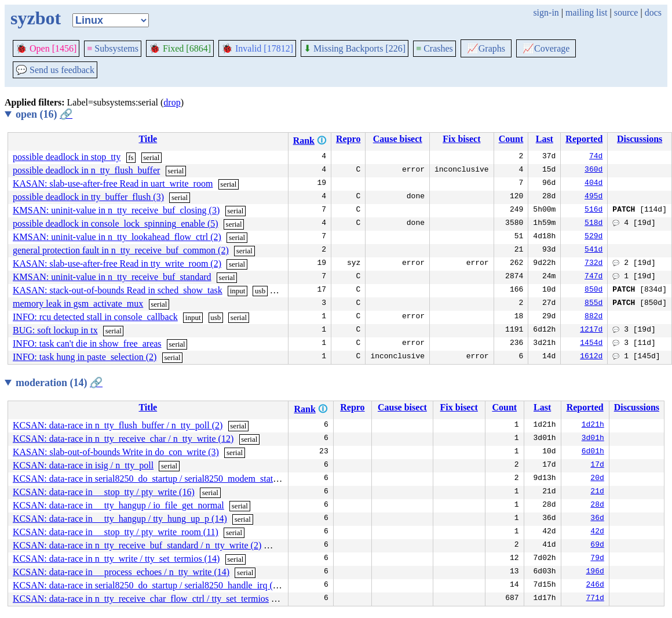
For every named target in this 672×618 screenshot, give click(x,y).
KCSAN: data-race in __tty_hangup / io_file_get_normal (118, 505)
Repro (348, 139)
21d (597, 492)
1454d (591, 344)
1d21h (593, 426)
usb (260, 291)
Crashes (434, 48)
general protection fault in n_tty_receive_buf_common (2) (121, 250)
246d (595, 586)
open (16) (44, 114)
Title (148, 139)
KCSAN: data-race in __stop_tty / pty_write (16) (104, 492)
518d (594, 224)
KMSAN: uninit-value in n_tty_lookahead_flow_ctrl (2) (117, 237)
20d (597, 479)
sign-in (546, 12)
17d (597, 466)
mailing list (586, 12)
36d (597, 519)
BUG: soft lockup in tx (55, 330)
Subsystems (113, 48)
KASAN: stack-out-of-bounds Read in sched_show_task (118, 290)
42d (597, 532)
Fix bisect (461, 139)
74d (596, 157)
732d (594, 264)
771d (595, 599)
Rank (304, 141)
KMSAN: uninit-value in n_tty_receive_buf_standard (112, 277)
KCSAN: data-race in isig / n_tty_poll (83, 465)
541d (594, 250)
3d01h (593, 439)
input (238, 291)
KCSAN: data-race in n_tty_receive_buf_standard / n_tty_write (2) (137, 545)
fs (131, 157)
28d (597, 506)
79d (597, 559)
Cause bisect (398, 139)
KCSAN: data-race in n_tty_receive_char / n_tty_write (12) (123, 439)
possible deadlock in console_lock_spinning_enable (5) (116, 223)
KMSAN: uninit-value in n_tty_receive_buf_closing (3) (116, 210)
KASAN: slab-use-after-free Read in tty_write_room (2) (117, 263)
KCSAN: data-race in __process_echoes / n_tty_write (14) (121, 572)
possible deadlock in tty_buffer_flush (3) (88, 197)
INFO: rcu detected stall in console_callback (95, 317)
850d (594, 290)
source (626, 12)
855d (594, 304)
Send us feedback (55, 70)
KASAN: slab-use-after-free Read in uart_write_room (113, 183)
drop (172, 102)
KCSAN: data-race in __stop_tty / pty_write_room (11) (116, 532)
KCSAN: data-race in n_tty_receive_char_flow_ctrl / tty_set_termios (141, 599)
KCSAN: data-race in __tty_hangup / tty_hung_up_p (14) (120, 519)
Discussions (640, 139)
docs (653, 12)
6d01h (593, 452)
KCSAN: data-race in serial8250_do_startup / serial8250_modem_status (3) (154, 479)
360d (594, 170)
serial (151, 157)
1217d (591, 330)
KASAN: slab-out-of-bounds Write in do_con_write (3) (116, 452)
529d (594, 237)
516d (594, 210)
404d (594, 184)
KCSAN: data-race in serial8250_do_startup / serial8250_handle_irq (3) (147, 585)
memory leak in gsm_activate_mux (78, 303)
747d (594, 277)
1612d (591, 357)
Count (511, 139)
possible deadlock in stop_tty (67, 157)
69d (597, 546)
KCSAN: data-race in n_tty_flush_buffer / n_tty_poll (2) (118, 425)
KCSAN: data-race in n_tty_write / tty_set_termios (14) (116, 559)
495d (594, 197)
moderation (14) (59, 383)
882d (594, 317)
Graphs (486, 48)
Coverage (546, 48)
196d (595, 572)
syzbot (36, 18)
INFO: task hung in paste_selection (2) (85, 357)
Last (545, 139)
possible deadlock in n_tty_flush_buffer (86, 170)
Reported (584, 139)
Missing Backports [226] (355, 48)
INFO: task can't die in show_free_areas (87, 343)
